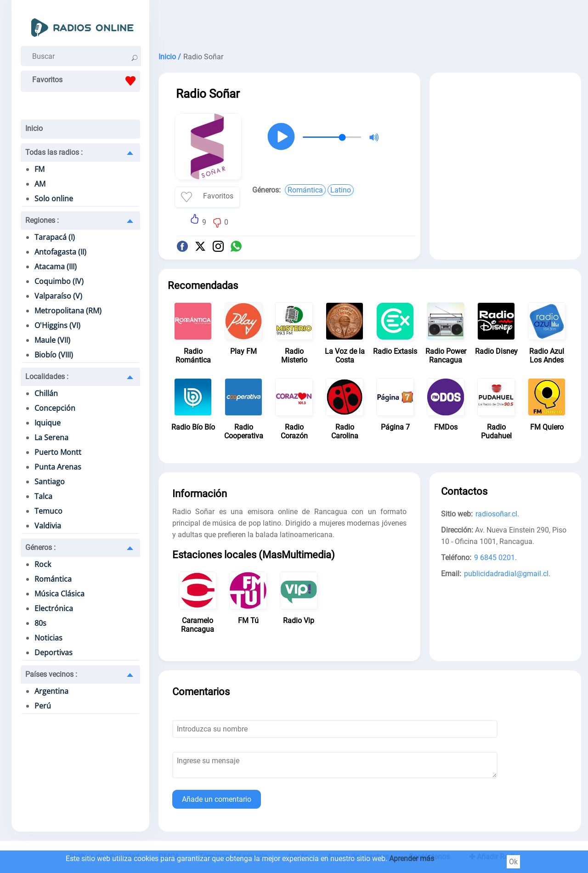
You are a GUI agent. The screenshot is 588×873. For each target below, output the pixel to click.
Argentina (51, 691)
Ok (513, 862)
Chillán (46, 393)
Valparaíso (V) (58, 296)
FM (40, 169)
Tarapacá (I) (55, 237)
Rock (43, 564)
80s (40, 623)
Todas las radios (54, 152)
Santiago (50, 482)
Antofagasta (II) (60, 252)
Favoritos (86, 81)
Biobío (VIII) (54, 355)
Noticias (48, 638)
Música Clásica (59, 594)
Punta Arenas (58, 467)
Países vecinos (51, 674)
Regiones (42, 220)
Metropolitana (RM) (68, 311)
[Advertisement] (370, 23)
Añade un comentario (217, 799)
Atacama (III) (56, 266)
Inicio (34, 128)
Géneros (40, 547)
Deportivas (54, 652)
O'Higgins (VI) (57, 325)
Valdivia (48, 526)
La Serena (51, 437)
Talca (43, 496)
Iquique (48, 423)
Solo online (54, 198)
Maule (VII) (52, 340)
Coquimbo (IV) (59, 281)
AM (40, 184)
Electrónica (54, 608)
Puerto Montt (58, 452)
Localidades (47, 377)
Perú (43, 706)
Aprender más (412, 859)
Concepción (55, 408)
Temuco (48, 511)
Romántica (53, 579)
